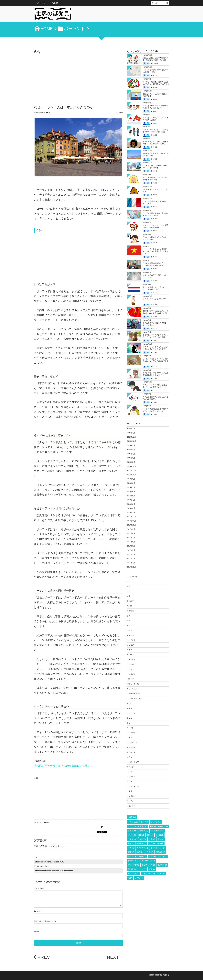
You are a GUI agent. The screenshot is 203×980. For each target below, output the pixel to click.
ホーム (43, 3)
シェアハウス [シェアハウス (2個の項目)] (148, 865)
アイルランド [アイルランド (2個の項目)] (159, 873)
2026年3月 (131, 429)
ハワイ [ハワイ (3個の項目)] (132, 856)
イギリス (130, 796)
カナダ (129, 757)
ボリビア (130, 645)
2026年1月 (131, 433)
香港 (129, 582)
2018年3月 (131, 504)
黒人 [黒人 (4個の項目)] (161, 839)
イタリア (130, 791)
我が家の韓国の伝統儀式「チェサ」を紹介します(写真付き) (155, 264)
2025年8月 (131, 450)
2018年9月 (131, 479)
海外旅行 (130, 601)
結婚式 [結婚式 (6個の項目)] (160, 835)
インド (129, 781)
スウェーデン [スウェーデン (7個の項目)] (157, 831)
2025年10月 (131, 441)
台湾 (129, 620)
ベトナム (130, 655)
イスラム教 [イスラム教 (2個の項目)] (134, 873)
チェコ (129, 718)
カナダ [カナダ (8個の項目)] (132, 831)
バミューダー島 (133, 684)
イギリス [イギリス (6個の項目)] (133, 839)
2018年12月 (131, 466)
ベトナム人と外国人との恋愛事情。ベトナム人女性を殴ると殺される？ (155, 251)
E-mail (39, 921)
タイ (129, 723)
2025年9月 (131, 445)
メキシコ (130, 635)
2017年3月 (131, 554)
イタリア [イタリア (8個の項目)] (143, 831)
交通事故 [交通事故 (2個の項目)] (162, 865)
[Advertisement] (78, 76)
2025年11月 (131, 437)
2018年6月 (131, 491)
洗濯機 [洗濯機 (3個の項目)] (142, 856)
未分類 (129, 606)
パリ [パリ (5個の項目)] (143, 839)
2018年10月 (131, 475)
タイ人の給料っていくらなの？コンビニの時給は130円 (156, 288)
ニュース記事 (132, 689)
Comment (40, 888)
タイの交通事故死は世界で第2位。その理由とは (154, 324)
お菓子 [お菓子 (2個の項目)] (132, 861)
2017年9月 (131, 529)
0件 (49, 113)
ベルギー (130, 650)
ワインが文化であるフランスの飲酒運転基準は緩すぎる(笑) (156, 374)
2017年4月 (131, 550)
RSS (56, 3)
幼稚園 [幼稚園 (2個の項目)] (153, 856)
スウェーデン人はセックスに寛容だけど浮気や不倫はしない (156, 226)
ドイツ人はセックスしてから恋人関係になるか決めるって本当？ (156, 348)
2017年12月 (131, 517)
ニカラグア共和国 (134, 699)
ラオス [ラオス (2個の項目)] (146, 873)
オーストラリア (133, 762)
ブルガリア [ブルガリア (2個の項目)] (134, 865)
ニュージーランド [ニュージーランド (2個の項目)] (147, 861)
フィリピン (131, 674)
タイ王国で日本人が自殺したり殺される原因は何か (155, 398)
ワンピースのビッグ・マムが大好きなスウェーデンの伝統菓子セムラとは (156, 361)
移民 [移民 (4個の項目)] (131, 848)
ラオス (129, 630)
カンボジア (131, 747)
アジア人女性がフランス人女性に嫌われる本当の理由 (156, 179)
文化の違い (131, 611)
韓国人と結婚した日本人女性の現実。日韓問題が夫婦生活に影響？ (155, 59)
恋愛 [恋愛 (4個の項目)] (160, 844)
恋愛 (129, 616)
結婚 (129, 596)
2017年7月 (131, 538)
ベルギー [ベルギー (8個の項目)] (163, 826)
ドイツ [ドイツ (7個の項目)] (132, 835)
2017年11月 (131, 521)
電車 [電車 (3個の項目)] (131, 852)
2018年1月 (131, 512)
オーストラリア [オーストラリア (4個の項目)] (158, 848)
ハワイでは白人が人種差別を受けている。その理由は (155, 167)
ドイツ (129, 708)
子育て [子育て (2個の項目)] (139, 878)
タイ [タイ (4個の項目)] (152, 844)
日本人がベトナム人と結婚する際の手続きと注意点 (155, 119)
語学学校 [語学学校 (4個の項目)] (141, 844)
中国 (129, 625)
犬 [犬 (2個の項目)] (130, 878)
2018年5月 (131, 496)
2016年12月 (131, 567)
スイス (129, 738)
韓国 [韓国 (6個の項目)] (150, 835)
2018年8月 (131, 483)
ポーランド (131, 640)
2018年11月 (131, 471)
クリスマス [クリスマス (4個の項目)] (142, 848)
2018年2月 (131, 508)
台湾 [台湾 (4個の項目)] (152, 839)
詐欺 (129, 591)
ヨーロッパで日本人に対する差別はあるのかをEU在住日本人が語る (156, 83)
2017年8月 (131, 533)
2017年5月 (131, 546)
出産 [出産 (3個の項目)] (140, 852)
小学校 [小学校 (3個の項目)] (149, 852)
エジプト (130, 772)
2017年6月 (131, 542)
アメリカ (130, 801)
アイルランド (132, 806)
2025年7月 (131, 454)
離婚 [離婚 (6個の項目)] (141, 835)
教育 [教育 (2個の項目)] (152, 869)
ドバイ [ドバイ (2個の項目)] (163, 856)
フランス (130, 669)
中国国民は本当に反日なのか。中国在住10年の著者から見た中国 (155, 312)
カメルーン (131, 752)
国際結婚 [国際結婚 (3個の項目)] (160, 852)
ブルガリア (131, 660)
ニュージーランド (134, 694)
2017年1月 (131, 563)
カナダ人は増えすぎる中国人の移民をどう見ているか (156, 214)
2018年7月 (131, 487)
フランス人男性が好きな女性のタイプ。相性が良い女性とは (156, 410)
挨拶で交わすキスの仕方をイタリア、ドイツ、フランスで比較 (156, 336)
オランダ (130, 767)
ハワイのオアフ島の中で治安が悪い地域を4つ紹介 (156, 71)
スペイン (130, 728)
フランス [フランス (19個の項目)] (133, 822)
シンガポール (132, 742)
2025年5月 (131, 462)
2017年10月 (131, 525)
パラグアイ (131, 679)
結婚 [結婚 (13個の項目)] (145, 822)
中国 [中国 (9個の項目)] (153, 826)
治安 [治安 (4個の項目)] (131, 844)
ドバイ (129, 704)
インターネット (133, 786)
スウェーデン (132, 733)
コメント (39, 823)
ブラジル (130, 664)
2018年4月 (131, 500)
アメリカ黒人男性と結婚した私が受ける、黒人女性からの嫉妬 (155, 143)
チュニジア (131, 713)
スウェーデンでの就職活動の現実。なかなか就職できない (155, 386)
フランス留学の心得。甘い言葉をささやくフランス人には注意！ (155, 131)
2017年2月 (131, 558)
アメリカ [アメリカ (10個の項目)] (156, 822)
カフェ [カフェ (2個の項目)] (142, 869)
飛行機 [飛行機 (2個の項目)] (132, 869)
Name (38, 911)
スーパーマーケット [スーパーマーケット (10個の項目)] (137, 826)
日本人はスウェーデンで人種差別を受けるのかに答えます (155, 107)
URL (38, 932)
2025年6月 (131, 458)
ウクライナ (131, 777)
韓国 (129, 586)
